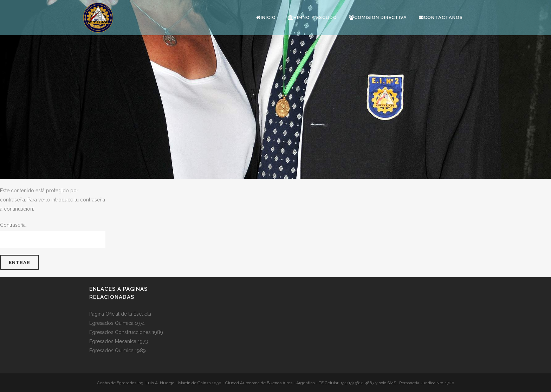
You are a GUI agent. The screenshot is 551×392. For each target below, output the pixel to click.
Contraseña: (53, 235)
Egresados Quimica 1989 (118, 351)
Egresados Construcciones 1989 (126, 332)
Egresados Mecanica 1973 (119, 341)
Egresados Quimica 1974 (117, 323)
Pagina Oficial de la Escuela (120, 314)
